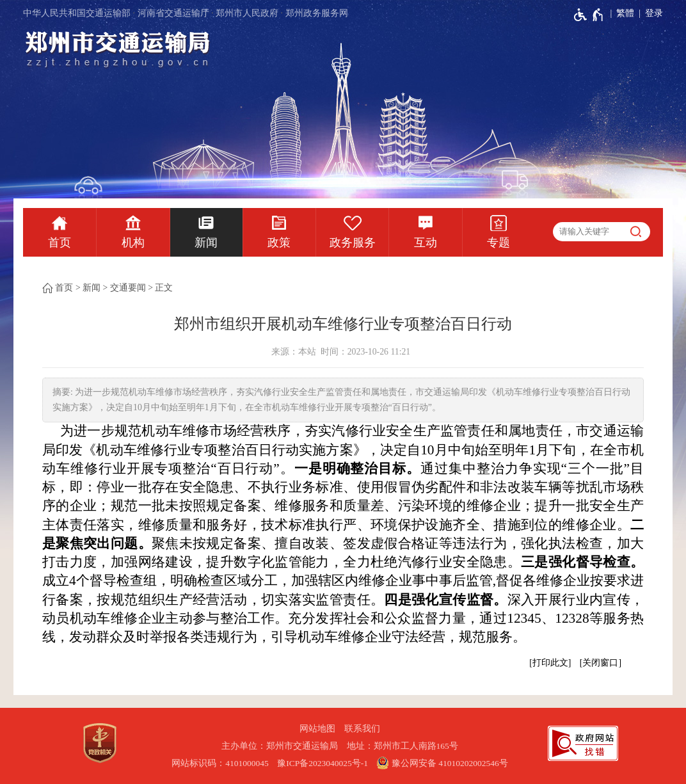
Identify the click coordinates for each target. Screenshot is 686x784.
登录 (654, 13)
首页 (60, 243)
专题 (499, 243)
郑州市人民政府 (247, 13)
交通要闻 (128, 288)
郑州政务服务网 (317, 13)
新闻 (206, 243)
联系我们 (362, 729)
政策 (279, 243)
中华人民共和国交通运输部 (77, 13)
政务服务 (353, 243)
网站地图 (317, 729)
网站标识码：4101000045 (220, 763)
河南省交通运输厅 (173, 13)
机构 (133, 243)
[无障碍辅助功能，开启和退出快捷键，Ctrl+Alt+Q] (589, 15)
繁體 (625, 13)
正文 (164, 288)
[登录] (649, 13)
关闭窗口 (600, 663)
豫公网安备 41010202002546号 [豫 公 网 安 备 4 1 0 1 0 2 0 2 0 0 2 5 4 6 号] (442, 763)
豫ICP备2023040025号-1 (323, 763)
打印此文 (550, 663)
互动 (426, 243)
